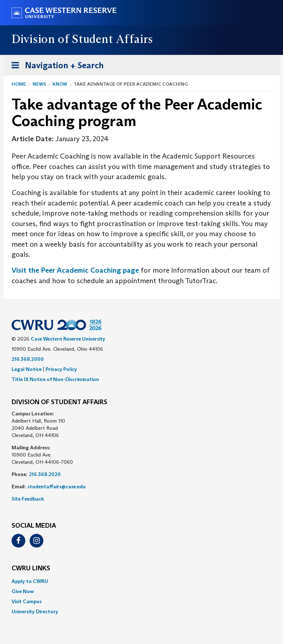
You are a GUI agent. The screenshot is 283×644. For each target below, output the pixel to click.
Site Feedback (28, 499)
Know (60, 84)
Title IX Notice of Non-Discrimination (55, 379)
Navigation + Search (55, 67)
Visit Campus (27, 601)
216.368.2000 (28, 359)
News (39, 84)
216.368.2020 (45, 474)
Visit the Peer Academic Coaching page (75, 270)
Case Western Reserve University (68, 339)
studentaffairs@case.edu (57, 487)
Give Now (23, 591)
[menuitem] (142, 581)
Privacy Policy (61, 369)
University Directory (35, 611)
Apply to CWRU (30, 581)
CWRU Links (31, 569)
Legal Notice (27, 369)
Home (19, 84)
